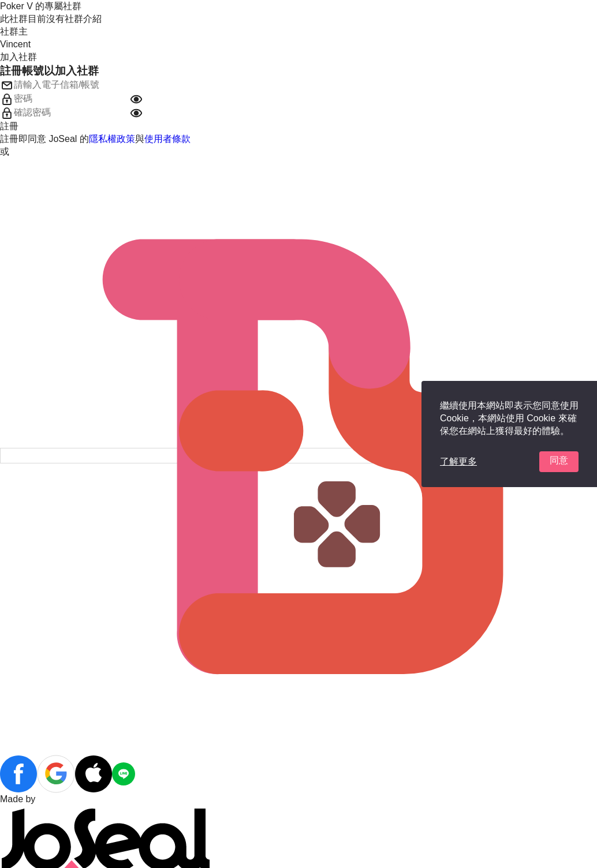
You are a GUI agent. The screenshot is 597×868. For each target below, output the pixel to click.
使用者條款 (167, 139)
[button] (136, 99)
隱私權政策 (112, 139)
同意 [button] (559, 460)
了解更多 (458, 461)
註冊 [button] (9, 126)
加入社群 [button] (18, 57)
